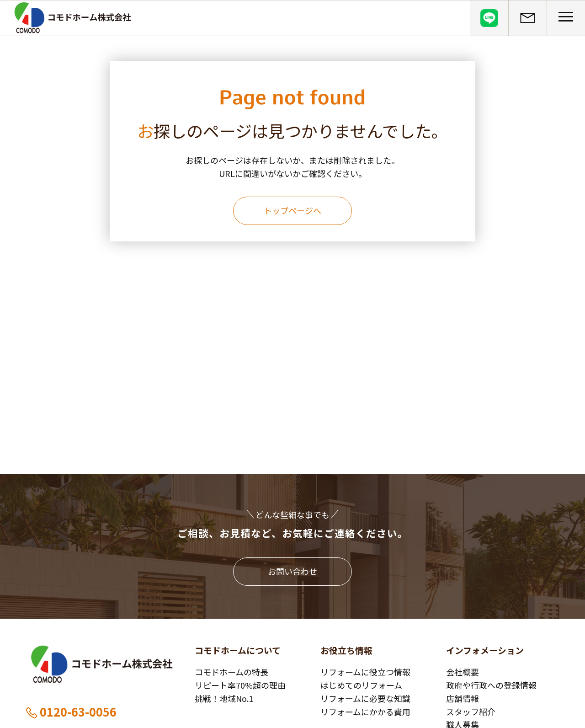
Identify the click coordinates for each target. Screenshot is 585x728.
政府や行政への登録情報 (491, 685)
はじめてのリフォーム (361, 685)
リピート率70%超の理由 (240, 685)
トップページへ (292, 210)
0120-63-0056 (71, 712)
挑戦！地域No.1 (224, 698)
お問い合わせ (292, 571)
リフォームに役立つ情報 (365, 672)
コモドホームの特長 (231, 672)
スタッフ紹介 (471, 712)
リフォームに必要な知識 (365, 698)
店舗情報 (463, 698)
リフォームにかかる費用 (365, 712)
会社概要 (463, 672)
